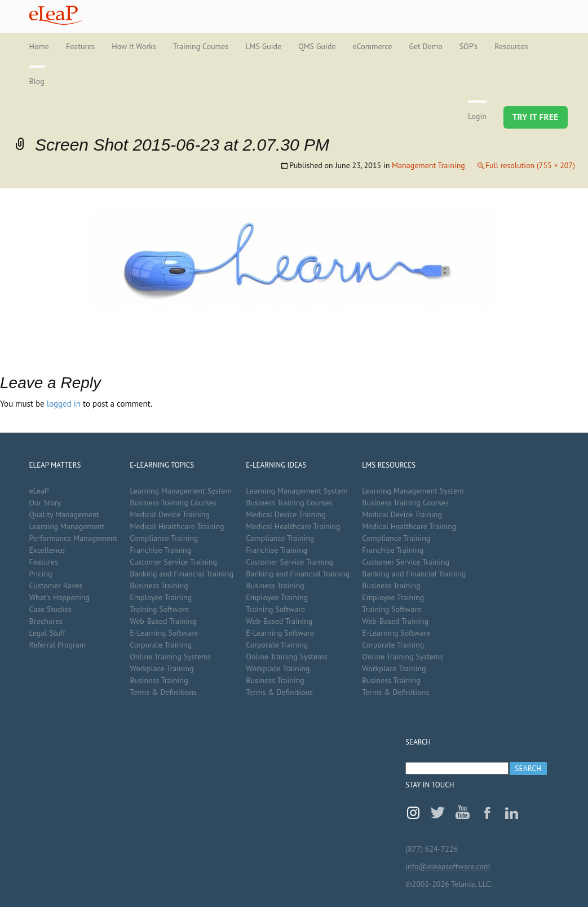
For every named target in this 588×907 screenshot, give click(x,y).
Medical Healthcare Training (177, 526)
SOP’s (469, 46)
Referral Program (58, 645)
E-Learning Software (164, 633)
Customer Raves (56, 585)
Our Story (45, 503)
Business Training (159, 585)
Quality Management (65, 514)
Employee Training (161, 597)
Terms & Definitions (163, 692)
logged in (64, 404)
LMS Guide (263, 46)
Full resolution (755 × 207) (530, 165)
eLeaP (56, 15)
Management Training (428, 165)
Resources (511, 46)
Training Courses (201, 46)
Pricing (41, 574)
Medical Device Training (170, 514)
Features (80, 46)
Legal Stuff (47, 633)
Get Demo (425, 46)
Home (39, 46)
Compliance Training (164, 538)
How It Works (134, 46)
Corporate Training (161, 645)
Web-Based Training (163, 621)
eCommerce (373, 46)
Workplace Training (162, 668)
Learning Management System (180, 491)
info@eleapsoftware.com (448, 866)
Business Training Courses (173, 503)
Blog (37, 81)
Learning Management (67, 526)
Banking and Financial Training (182, 574)
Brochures (46, 621)
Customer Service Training (173, 562)
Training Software (159, 609)
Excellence (47, 550)
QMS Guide (317, 46)
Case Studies (50, 609)
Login (477, 116)
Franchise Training (160, 550)
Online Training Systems (170, 657)
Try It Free (536, 117)
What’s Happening (60, 597)
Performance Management (74, 538)
